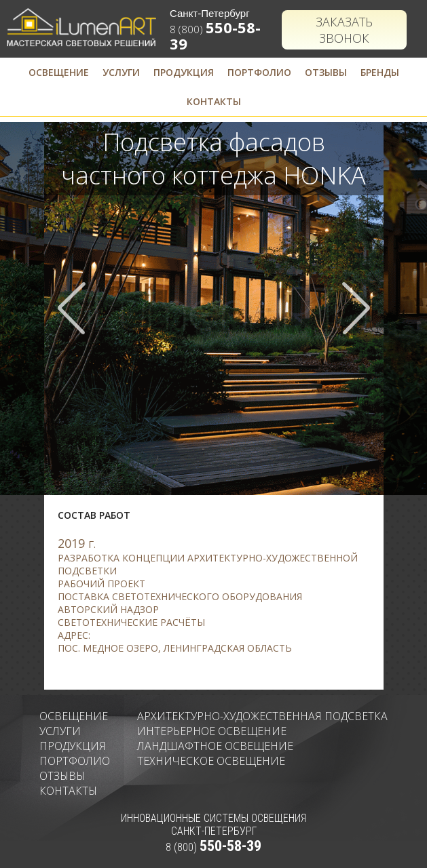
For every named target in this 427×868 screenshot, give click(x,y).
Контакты (214, 101)
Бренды (380, 72)
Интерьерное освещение (212, 731)
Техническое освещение (211, 761)
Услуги (121, 72)
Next (356, 308)
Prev (72, 308)
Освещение (59, 72)
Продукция (184, 72)
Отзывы (326, 72)
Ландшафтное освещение (215, 746)
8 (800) (213, 847)
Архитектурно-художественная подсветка (262, 716)
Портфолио (259, 72)
